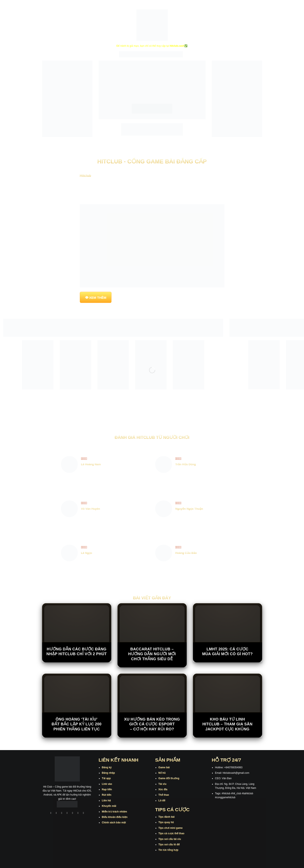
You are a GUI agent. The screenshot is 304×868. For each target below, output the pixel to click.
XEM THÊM (98, 298)
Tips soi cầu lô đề (169, 845)
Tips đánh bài (166, 817)
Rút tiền (107, 795)
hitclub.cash (177, 46)
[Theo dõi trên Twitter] (73, 813)
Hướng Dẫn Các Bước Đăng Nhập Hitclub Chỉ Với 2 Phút (77, 652)
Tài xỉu (162, 784)
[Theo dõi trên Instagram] (56, 813)
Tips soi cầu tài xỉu (170, 839)
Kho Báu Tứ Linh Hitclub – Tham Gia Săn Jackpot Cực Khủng (227, 724)
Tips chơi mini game (170, 828)
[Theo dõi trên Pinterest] (83, 813)
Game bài (164, 767)
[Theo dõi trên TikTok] (62, 813)
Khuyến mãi (109, 806)
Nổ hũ (162, 773)
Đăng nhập (108, 773)
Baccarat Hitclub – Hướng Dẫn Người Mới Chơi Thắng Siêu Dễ (152, 654)
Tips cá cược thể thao (171, 833)
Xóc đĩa (163, 789)
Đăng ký (107, 767)
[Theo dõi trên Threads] (78, 813)
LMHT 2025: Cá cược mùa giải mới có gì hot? (228, 652)
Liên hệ (106, 801)
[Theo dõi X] (67, 813)
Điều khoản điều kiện (115, 817)
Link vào (107, 784)
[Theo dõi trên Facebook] (51, 813)
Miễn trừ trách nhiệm (114, 812)
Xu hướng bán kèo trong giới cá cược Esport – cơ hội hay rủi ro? (152, 724)
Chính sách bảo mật (114, 823)
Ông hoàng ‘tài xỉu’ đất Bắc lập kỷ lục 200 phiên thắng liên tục (77, 724)
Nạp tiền (107, 789)
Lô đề (162, 801)
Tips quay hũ (166, 822)
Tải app (106, 778)
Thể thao (164, 795)
